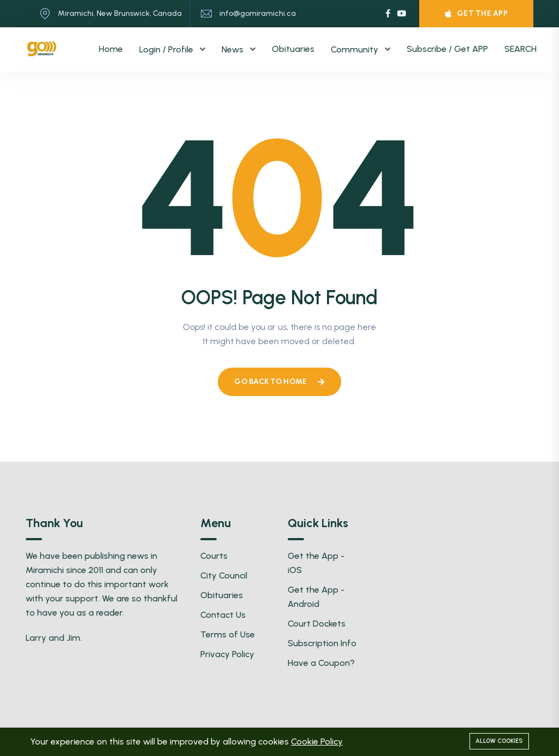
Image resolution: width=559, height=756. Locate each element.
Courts (214, 556)
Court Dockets (317, 624)
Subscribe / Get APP (447, 49)
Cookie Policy (317, 742)
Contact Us (223, 615)
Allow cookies (499, 741)
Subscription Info (322, 643)
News (234, 49)
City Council (224, 575)
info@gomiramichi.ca (258, 13)
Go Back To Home (279, 382)
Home (111, 49)
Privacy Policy (227, 654)
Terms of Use (228, 634)
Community (356, 49)
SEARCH (521, 49)
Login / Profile (167, 49)
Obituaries (293, 49)
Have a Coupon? (321, 663)
